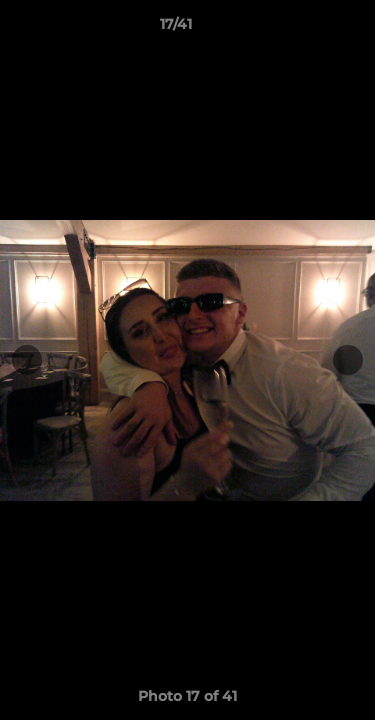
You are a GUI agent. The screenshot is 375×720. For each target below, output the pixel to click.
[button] (303, 29)
